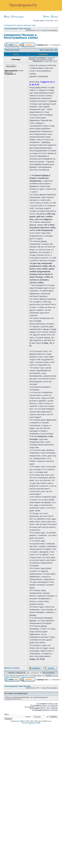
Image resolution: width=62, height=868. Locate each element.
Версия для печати (12, 50)
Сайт (21, 29)
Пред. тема (44, 50)
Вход (7, 17)
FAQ (46, 17)
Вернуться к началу (12, 668)
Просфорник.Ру (23, 5)
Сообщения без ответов (13, 25)
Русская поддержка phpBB (31, 723)
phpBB (21, 721)
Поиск (54, 17)
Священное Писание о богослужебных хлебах (21, 36)
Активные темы (30, 25)
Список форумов (11, 29)
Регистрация (18, 17)
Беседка (28, 29)
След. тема (53, 50)
